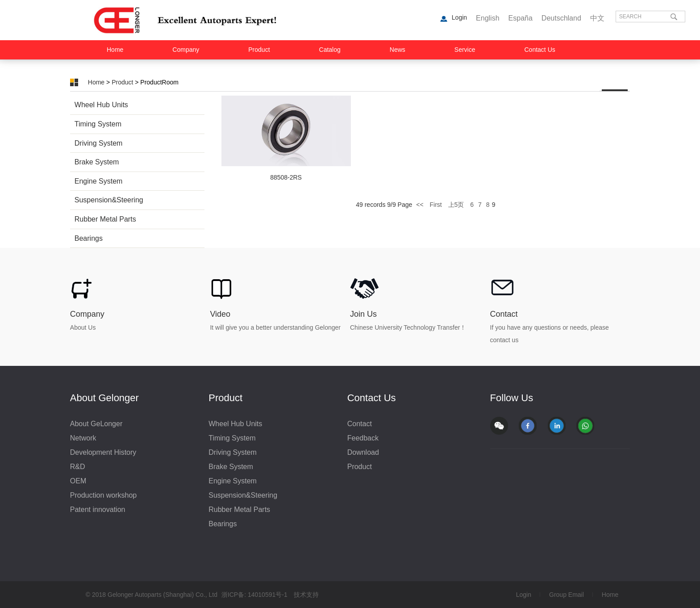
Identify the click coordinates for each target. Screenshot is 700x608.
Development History (103, 452)
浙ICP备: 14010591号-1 (254, 595)
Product (259, 50)
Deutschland (561, 18)
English (487, 18)
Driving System (99, 143)
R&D (78, 467)
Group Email (567, 595)
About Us (83, 327)
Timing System (98, 124)
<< (421, 205)
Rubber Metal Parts (105, 219)
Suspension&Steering (109, 200)
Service (465, 50)
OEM (78, 481)
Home (115, 50)
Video (220, 314)
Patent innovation (98, 509)
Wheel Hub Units (101, 105)
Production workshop (103, 495)
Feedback (363, 438)
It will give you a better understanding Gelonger (275, 327)
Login (524, 595)
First (435, 205)
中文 (597, 18)
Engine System (99, 181)
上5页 (456, 205)
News (398, 50)
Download (363, 452)
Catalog (330, 50)
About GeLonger (96, 424)
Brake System (97, 162)
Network (83, 438)
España (521, 18)
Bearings (89, 238)
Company (186, 50)
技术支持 (306, 595)
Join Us (363, 314)
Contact (504, 314)
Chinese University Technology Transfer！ (408, 327)
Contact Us (540, 50)
